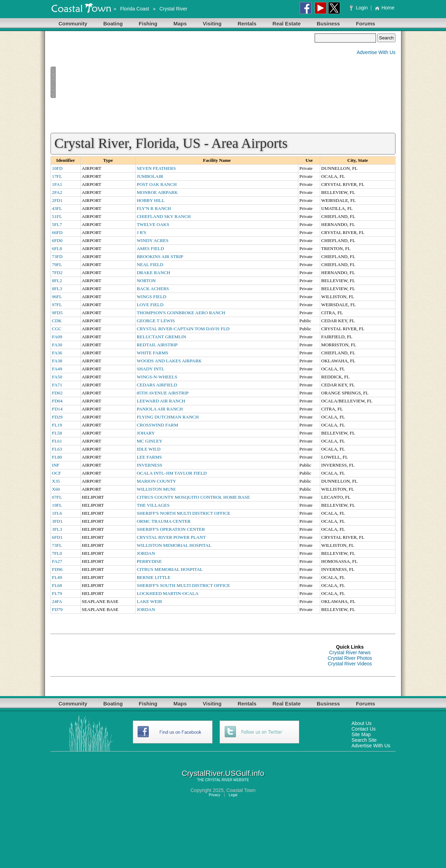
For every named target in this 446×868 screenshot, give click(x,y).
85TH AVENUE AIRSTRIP (163, 393)
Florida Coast (135, 9)
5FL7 (57, 224)
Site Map (361, 734)
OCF (56, 473)
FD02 (57, 393)
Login (359, 8)
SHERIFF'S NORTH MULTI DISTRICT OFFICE (183, 513)
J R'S (141, 232)
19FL (57, 505)
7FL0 (57, 553)
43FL (57, 208)
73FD (57, 256)
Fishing (148, 24)
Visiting (212, 24)
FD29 (57, 417)
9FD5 (57, 313)
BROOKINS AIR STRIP (160, 256)
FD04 (57, 401)
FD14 (57, 409)
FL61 (57, 441)
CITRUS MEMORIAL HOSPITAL (170, 569)
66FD (57, 232)
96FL (57, 297)
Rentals (247, 24)
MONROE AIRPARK (157, 192)
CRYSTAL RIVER (218, 780)
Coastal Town (241, 790)
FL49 (57, 577)
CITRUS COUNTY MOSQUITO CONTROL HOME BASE (193, 497)
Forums (366, 24)
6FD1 (57, 537)
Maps (180, 24)
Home (385, 8)
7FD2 (57, 273)
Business (328, 24)
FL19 (57, 425)
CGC (57, 329)
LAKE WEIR (149, 601)
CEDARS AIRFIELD (157, 385)
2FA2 (57, 192)
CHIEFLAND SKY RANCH (164, 216)
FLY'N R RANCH (154, 208)
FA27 (57, 561)
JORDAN (146, 553)
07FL (57, 497)
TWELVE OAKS (153, 224)
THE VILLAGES (153, 505)
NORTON (146, 281)
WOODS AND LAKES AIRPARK (169, 361)
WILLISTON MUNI (156, 489)
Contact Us (364, 729)
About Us (362, 723)
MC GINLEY (149, 441)
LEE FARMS (149, 457)
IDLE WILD (148, 449)
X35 (56, 481)
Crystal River (174, 9)
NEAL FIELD (150, 265)
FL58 (57, 433)
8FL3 (57, 289)
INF (56, 465)
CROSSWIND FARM (157, 425)
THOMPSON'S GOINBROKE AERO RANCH (181, 313)
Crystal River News (350, 652)
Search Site (364, 740)
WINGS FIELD (151, 297)
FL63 (57, 449)
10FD (57, 168)
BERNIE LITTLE (153, 577)
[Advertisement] (183, 82)
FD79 (57, 609)
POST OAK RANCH (157, 184)
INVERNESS (149, 465)
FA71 (57, 385)
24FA (57, 601)
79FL (57, 265)
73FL (57, 545)
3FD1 (57, 521)
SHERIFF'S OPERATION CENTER (171, 529)
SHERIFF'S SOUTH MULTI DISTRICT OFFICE (183, 585)
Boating (113, 24)
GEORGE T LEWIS (156, 321)
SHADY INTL (150, 369)
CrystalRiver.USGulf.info (223, 773)
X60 (56, 489)
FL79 (57, 593)
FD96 (57, 569)
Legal (233, 795)
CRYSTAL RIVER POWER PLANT (171, 537)
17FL (57, 176)
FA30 (57, 345)
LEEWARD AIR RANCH (161, 401)
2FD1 (57, 200)
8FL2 (57, 281)
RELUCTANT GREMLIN (161, 337)
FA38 (57, 361)
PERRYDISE (149, 561)
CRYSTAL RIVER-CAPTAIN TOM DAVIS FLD (183, 329)
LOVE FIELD (150, 305)
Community (73, 24)
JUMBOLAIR (150, 176)
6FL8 (57, 248)
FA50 (57, 377)
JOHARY (146, 433)
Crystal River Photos (350, 658)
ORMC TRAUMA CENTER (164, 521)
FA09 (57, 337)
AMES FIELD (150, 248)
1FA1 (57, 184)
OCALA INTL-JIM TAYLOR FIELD (172, 473)
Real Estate (287, 24)
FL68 (57, 585)
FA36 (57, 353)
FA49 (57, 369)
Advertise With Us (376, 52)
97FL (57, 305)
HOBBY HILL (151, 200)
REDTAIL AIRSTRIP (157, 345)
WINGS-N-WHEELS (157, 377)
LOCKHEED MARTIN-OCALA (167, 593)
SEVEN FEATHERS (156, 168)
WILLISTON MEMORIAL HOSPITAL (174, 545)
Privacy (214, 795)
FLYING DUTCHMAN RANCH (168, 417)
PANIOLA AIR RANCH (160, 409)
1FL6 (57, 513)
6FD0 (57, 240)
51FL (57, 216)
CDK (57, 321)
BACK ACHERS (153, 289)
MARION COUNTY (156, 481)
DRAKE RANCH (153, 273)
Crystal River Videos (350, 664)
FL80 (57, 457)
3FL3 (57, 529)
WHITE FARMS (152, 353)
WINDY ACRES (152, 240)
